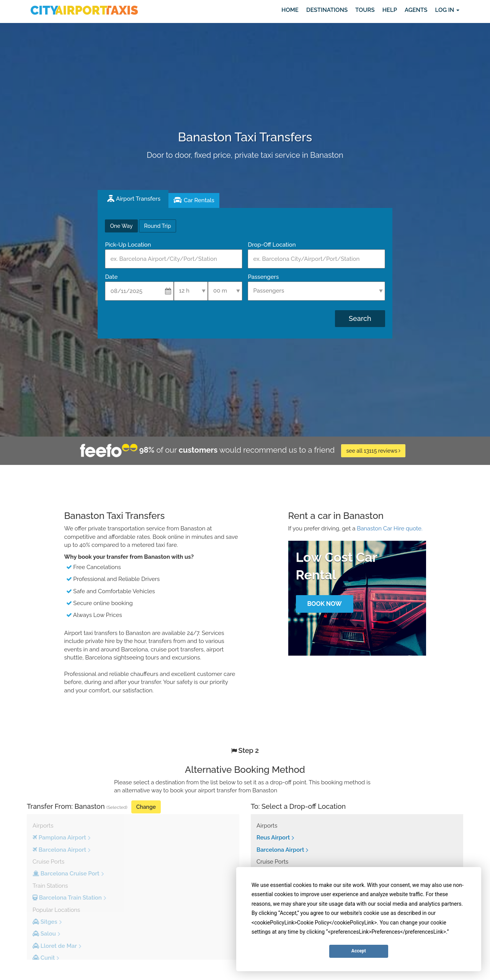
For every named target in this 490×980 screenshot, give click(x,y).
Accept (359, 951)
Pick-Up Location (128, 245)
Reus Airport (273, 838)
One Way (121, 226)
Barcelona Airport (280, 850)
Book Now (324, 604)
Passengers (263, 277)
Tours (365, 10)
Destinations (327, 10)
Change (146, 807)
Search (360, 318)
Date (111, 277)
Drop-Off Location (272, 245)
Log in (447, 10)
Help (390, 10)
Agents (416, 10)
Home (290, 10)
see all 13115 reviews (373, 451)
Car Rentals (199, 200)
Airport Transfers (138, 199)
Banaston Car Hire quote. (390, 528)
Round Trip (157, 226)
